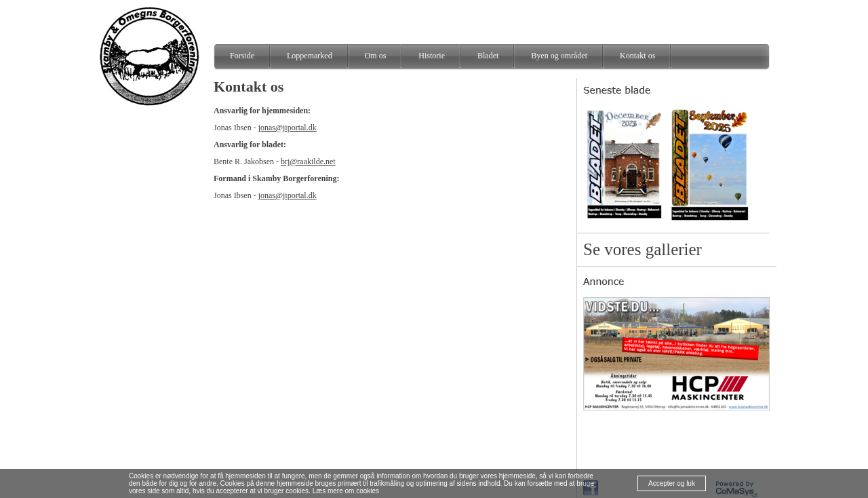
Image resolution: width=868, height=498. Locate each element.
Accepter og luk (672, 483)
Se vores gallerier (643, 249)
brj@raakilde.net (308, 161)
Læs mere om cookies (346, 491)
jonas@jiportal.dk (288, 128)
